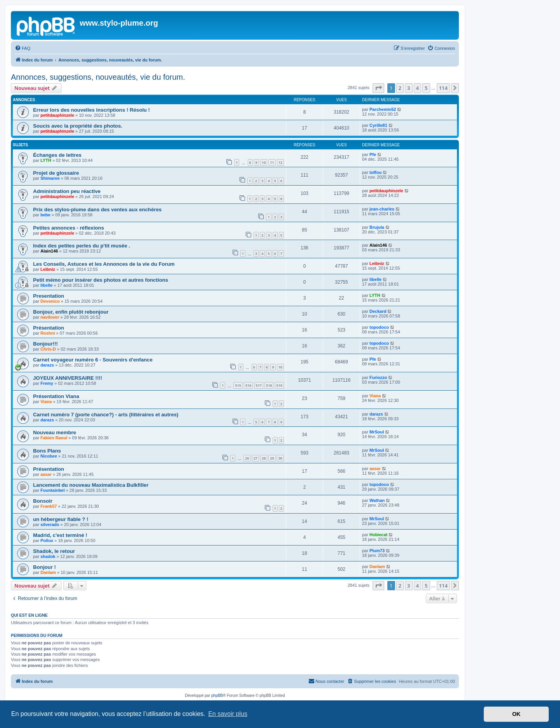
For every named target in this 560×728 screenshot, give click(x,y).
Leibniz (48, 269)
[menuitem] (23, 48)
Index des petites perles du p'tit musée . (81, 246)
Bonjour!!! (45, 344)
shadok (48, 556)
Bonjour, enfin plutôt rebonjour (71, 312)
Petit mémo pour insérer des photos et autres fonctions (101, 280)
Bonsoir (43, 501)
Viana (46, 402)
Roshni (48, 333)
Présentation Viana (56, 396)
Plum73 (377, 551)
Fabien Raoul (54, 438)
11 (272, 162)
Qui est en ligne (29, 615)
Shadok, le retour (54, 551)
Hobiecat (378, 535)
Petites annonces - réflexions (69, 228)
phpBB (217, 696)
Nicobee (49, 456)
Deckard (378, 311)
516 (248, 385)
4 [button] (417, 88)
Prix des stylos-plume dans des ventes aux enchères (97, 210)
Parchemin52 (383, 109)
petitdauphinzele (57, 115)
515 (238, 385)
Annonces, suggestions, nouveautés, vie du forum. (98, 77)
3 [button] (409, 88)
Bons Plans (47, 451)
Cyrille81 (378, 125)
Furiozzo (378, 377)
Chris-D (48, 349)
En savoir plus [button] (228, 714)
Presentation (49, 296)
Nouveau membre (55, 432)
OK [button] (516, 714)
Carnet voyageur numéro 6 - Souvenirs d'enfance (93, 360)
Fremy (47, 383)
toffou (375, 172)
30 (280, 458)
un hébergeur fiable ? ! (61, 519)
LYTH (46, 160)
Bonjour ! (45, 567)
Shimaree (50, 178)
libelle (46, 285)
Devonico (50, 301)
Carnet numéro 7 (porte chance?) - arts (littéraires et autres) (106, 415)
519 (279, 385)
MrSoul (377, 432)
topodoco (379, 327)
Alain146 (49, 251)
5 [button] (426, 88)
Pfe (373, 154)
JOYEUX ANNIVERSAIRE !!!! (68, 378)
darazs (47, 365)
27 (255, 458)
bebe (45, 215)
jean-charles (382, 209)
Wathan (377, 500)
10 (264, 162)
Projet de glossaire (56, 173)
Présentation (49, 328)
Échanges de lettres (57, 155)
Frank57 (49, 506)
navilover (50, 317)
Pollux (47, 540)
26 (247, 458)
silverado (50, 525)
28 (264, 458)
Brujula (377, 227)
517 (259, 385)
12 (280, 162)
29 (272, 458)
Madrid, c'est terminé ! (60, 535)
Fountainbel (52, 490)
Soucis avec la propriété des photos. (78, 126)
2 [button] (400, 88)
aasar (46, 474)
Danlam (48, 572)
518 (269, 385)
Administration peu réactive (67, 191)
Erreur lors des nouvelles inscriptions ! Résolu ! (91, 110)
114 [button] (443, 88)
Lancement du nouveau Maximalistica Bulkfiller (91, 485)
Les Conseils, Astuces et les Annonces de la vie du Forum (104, 264)
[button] (378, 88)
